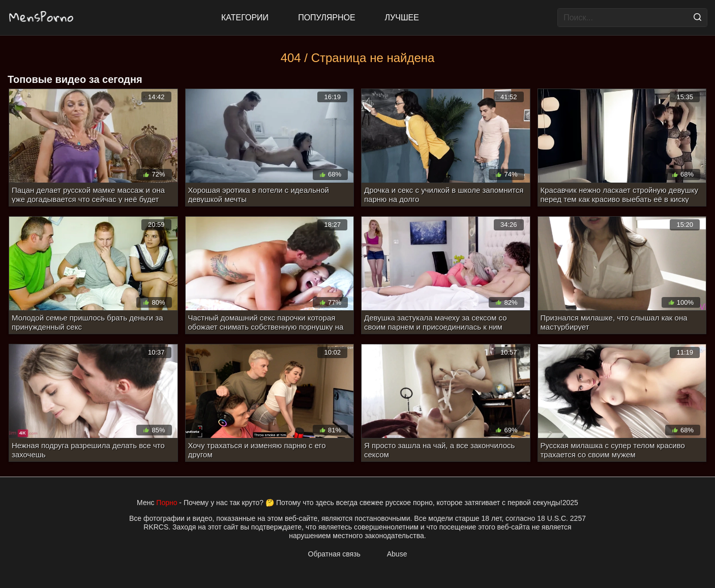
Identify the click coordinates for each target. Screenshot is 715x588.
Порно (167, 503)
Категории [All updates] (245, 18)
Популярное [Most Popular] (326, 18)
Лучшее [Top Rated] (402, 18)
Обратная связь (334, 554)
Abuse (397, 554)
